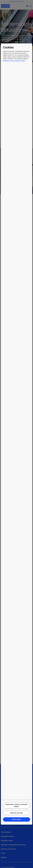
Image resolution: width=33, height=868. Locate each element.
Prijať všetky (16, 820)
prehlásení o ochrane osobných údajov (14, 61)
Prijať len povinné (16, 813)
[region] (16, 434)
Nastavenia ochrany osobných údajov (16, 805)
